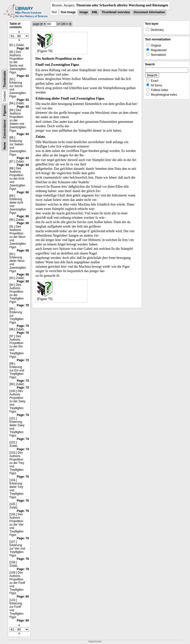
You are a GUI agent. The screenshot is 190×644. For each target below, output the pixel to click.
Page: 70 (23, 305)
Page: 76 (23, 477)
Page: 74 (23, 415)
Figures (5, 110)
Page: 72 (23, 360)
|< (42, 24)
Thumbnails (5, 79)
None (5, 146)
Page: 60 (23, 48)
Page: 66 (23, 192)
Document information (149, 12)
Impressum (95, 641)
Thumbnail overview (116, 12)
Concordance (5, 129)
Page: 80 (23, 597)
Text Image (68, 12)
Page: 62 (23, 76)
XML (95, 12)
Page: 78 (23, 538)
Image (84, 12)
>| (70, 24)
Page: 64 (23, 134)
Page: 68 (23, 251)
